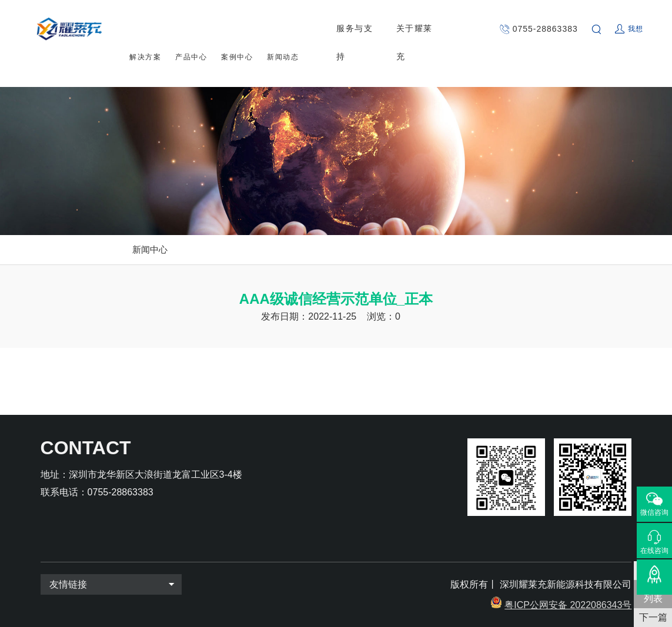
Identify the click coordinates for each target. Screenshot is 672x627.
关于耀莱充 (419, 29)
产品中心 (191, 29)
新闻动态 (283, 29)
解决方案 (145, 29)
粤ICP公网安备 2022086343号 (568, 605)
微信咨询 (654, 512)
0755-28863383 (545, 29)
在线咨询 (654, 550)
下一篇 (653, 617)
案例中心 (237, 29)
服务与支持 (359, 29)
